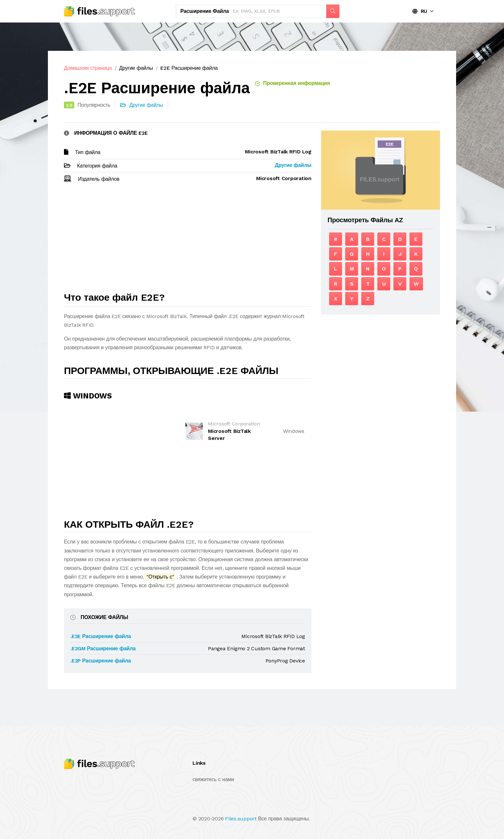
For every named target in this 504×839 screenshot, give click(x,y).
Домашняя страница (88, 68)
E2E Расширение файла (189, 68)
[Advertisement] (188, 240)
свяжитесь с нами (213, 779)
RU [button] (420, 11)
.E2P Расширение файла (101, 661)
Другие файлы (136, 68)
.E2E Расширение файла (101, 636)
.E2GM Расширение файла (103, 648)
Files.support (241, 819)
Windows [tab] (88, 396)
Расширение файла (205, 11)
